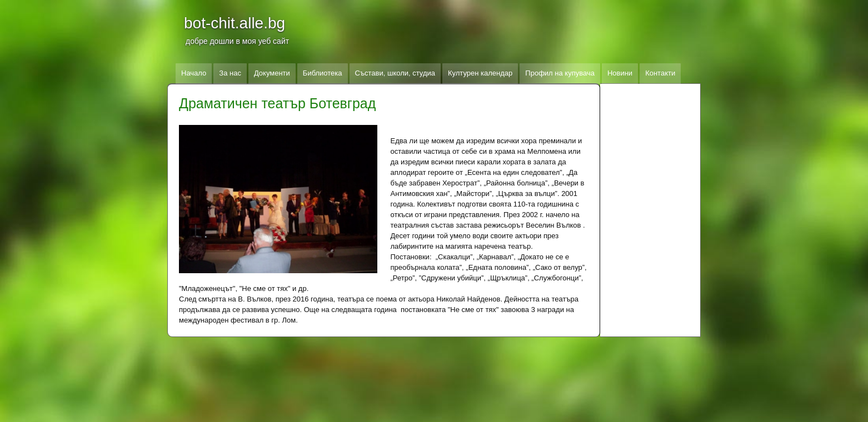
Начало (194, 73)
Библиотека (323, 73)
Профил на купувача (560, 73)
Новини (620, 73)
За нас (230, 73)
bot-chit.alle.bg (235, 23)
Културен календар (480, 73)
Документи (272, 73)
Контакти (660, 73)
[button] (278, 199)
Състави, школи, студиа (395, 73)
